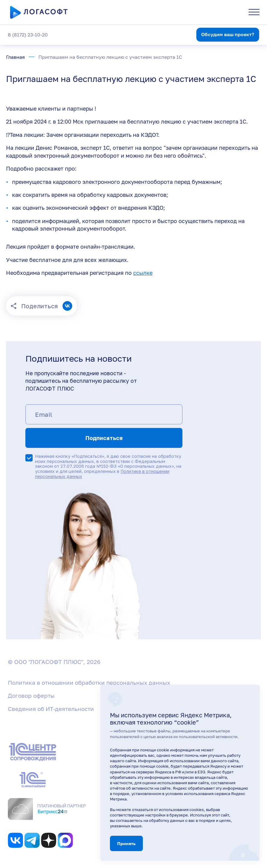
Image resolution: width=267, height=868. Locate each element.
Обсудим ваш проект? (228, 34)
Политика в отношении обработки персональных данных (89, 682)
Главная (15, 57)
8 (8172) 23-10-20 (28, 35)
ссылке (143, 273)
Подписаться (104, 438)
